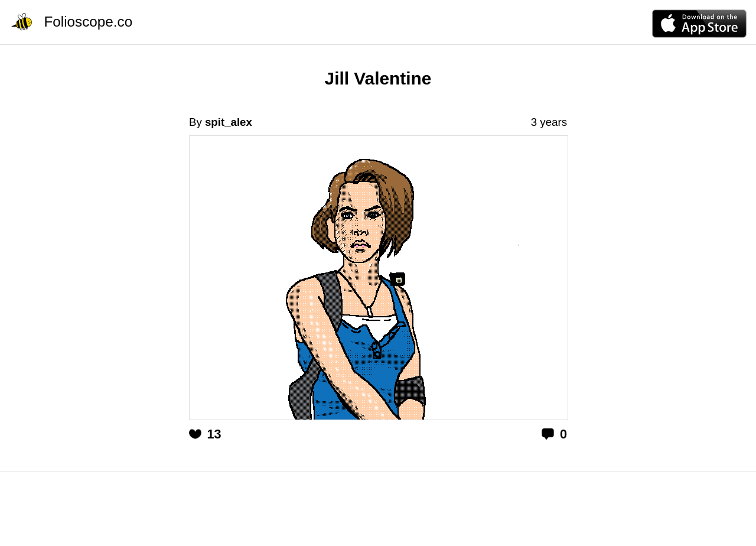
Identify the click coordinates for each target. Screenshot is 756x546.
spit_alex (229, 122)
